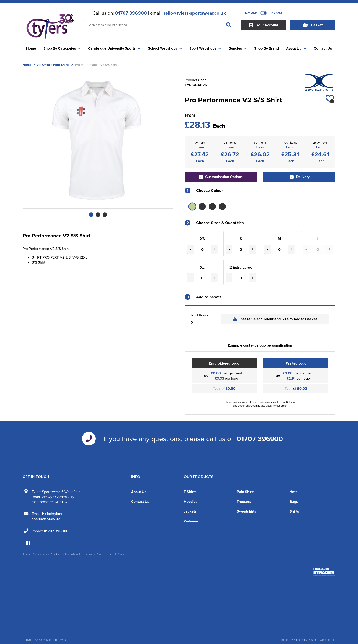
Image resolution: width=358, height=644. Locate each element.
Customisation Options (221, 177)
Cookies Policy (60, 554)
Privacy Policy (40, 554)
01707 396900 (131, 13)
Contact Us (140, 502)
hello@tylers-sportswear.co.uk (194, 13)
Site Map (118, 554)
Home (27, 65)
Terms (26, 554)
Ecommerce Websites (290, 640)
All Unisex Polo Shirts (53, 65)
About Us (139, 492)
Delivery (300, 177)
